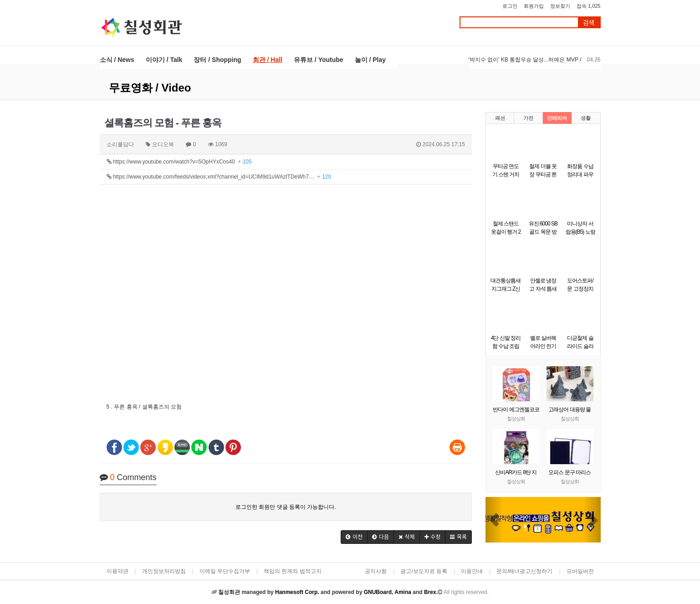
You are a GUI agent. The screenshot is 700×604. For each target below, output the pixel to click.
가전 (528, 118)
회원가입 (534, 6)
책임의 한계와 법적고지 (293, 571)
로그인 (510, 6)
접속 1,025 (589, 6)
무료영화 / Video (150, 88)
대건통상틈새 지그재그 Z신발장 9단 (506, 289)
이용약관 (118, 571)
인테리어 (557, 118)
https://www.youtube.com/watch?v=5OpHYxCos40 (179, 162)
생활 (586, 118)
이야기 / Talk (164, 60)
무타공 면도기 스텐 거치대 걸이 (506, 174)
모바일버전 (580, 571)
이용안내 (472, 571)
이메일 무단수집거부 (225, 571)
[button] (354, 537)
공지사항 (376, 571)
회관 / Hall (268, 60)
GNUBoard (378, 592)
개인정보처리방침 (164, 571)
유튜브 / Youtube (319, 60)
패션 (500, 118)
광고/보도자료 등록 (424, 571)
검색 (589, 23)
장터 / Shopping (217, 60)
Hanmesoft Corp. (297, 592)
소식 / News (117, 60)
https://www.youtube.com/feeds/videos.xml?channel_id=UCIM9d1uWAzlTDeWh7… (219, 177)
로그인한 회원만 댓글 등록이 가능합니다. (286, 507)
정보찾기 (560, 6)
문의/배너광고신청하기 (524, 571)
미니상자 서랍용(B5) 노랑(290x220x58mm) (583, 232)
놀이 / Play (370, 60)
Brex (430, 592)
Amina (403, 592)
